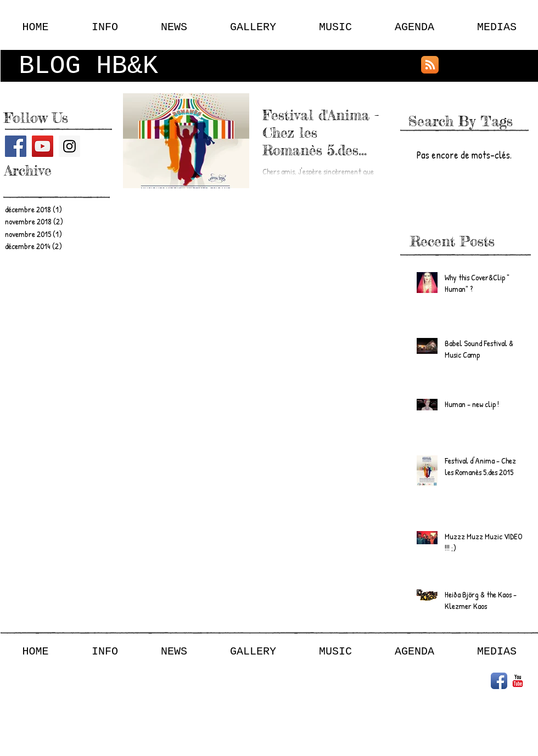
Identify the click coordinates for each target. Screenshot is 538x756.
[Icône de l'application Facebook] (499, 681)
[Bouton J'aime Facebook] (469, 65)
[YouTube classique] (518, 681)
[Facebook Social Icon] (16, 146)
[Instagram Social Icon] (69, 146)
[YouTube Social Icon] (43, 146)
